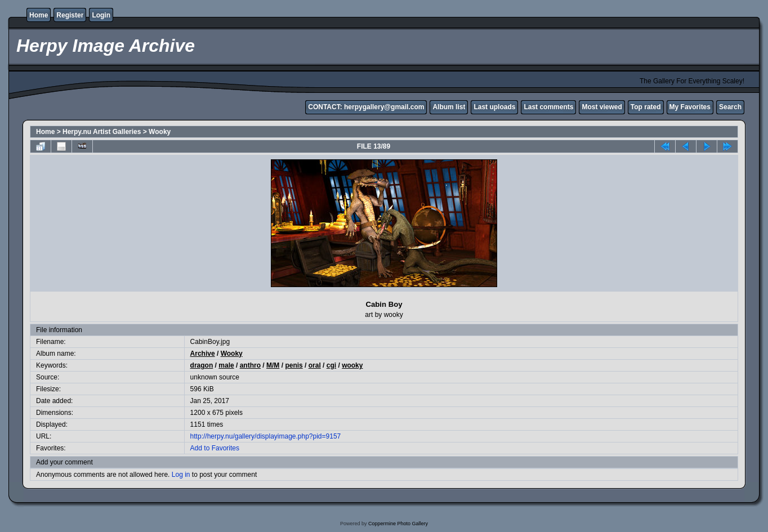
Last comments (548, 107)
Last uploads (494, 107)
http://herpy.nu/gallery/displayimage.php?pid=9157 (266, 436)
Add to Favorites (215, 448)
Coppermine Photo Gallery (398, 524)
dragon (202, 365)
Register (70, 15)
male (226, 365)
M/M (273, 365)
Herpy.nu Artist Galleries (102, 132)
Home (39, 15)
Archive (203, 354)
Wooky (160, 132)
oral (315, 365)
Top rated (646, 107)
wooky (352, 365)
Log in (181, 475)
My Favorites (690, 107)
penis (294, 365)
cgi (331, 365)
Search (730, 107)
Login (101, 15)
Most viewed (602, 107)
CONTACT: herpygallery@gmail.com (366, 107)
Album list (449, 107)
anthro (250, 365)
